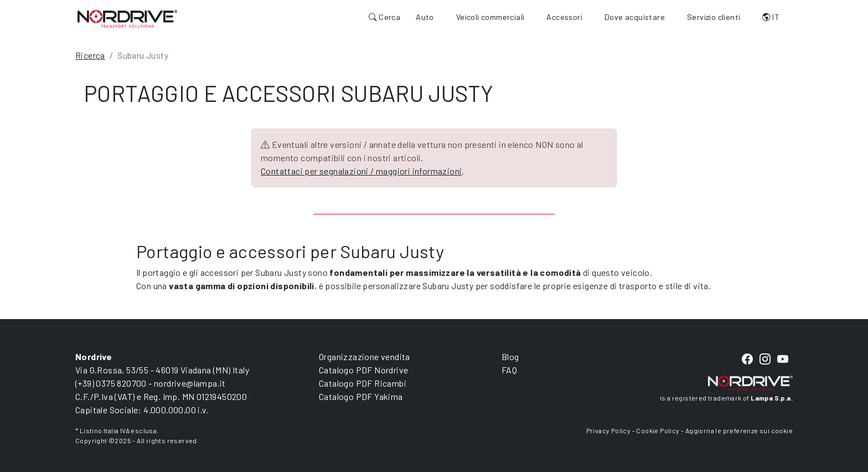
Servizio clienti (714, 17)
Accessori (564, 17)
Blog (510, 356)
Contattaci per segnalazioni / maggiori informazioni (361, 171)
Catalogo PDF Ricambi (363, 383)
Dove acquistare (635, 17)
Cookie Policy (658, 430)
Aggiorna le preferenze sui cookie (739, 430)
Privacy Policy (609, 430)
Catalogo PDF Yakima (361, 396)
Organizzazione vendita (365, 356)
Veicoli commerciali (490, 17)
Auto (425, 17)
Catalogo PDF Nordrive (363, 370)
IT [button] (771, 17)
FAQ (509, 370)
